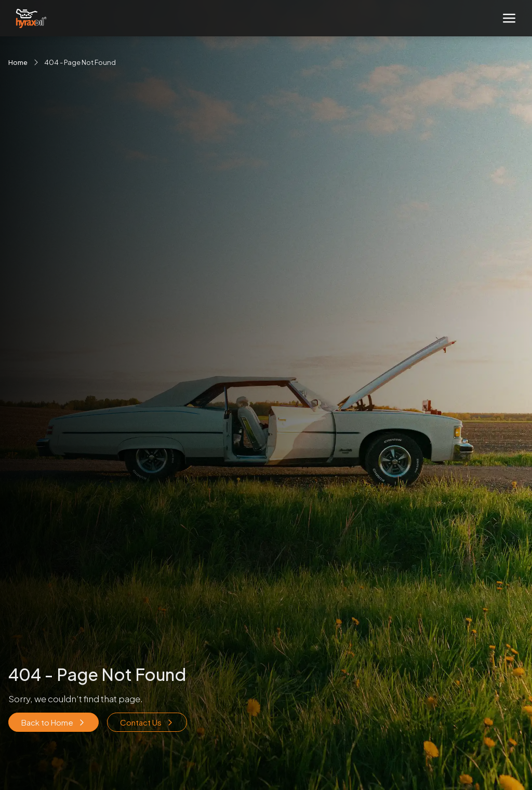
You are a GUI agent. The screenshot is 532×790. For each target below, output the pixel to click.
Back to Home (54, 722)
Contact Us (147, 722)
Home (18, 62)
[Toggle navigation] (509, 18)
